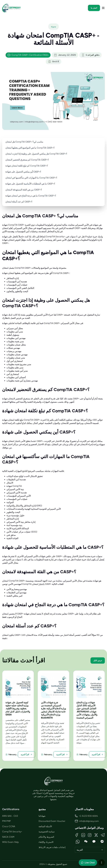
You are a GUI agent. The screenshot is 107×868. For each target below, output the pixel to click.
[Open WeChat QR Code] (86, 842)
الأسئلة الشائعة (45, 826)
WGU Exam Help (10, 842)
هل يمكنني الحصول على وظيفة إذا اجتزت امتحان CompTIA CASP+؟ (36, 154)
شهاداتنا (42, 816)
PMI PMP (7, 821)
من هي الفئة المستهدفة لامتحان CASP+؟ (24, 190)
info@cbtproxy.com (89, 821)
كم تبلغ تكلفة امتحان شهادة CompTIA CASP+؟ (27, 166)
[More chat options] (102, 863)
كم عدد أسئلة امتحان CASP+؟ (19, 202)
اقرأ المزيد (27, 754)
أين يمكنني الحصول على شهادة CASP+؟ (23, 172)
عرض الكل (98, 660)
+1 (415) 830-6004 (86, 816)
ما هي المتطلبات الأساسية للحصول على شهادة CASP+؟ (30, 184)
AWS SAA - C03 (10, 816)
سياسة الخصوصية (47, 832)
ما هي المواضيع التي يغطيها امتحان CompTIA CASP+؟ (30, 148)
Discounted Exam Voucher (52, 821)
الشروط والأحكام (46, 837)
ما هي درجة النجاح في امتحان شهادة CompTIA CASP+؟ (31, 196)
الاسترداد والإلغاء (46, 842)
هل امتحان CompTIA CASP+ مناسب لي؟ (24, 142)
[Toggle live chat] (88, 863)
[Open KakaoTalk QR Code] (94, 842)
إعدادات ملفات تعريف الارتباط (52, 847)
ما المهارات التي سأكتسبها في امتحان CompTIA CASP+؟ (31, 178)
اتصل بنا (94, 8)
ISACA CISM (8, 837)
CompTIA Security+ (12, 832)
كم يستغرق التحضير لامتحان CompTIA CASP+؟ (27, 160)
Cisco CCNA (9, 826)
